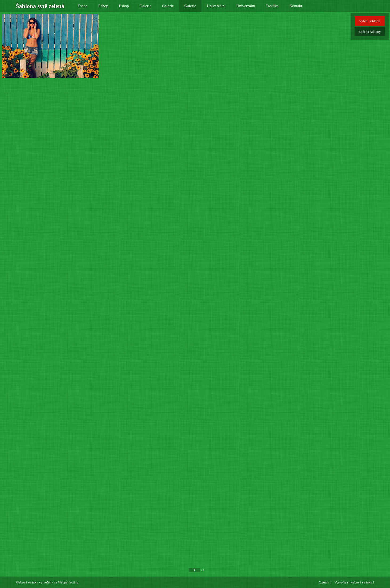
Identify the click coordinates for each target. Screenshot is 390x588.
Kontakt (296, 6)
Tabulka (272, 6)
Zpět (370, 32)
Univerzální (216, 6)
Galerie (145, 6)
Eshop (83, 6)
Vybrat (369, 21)
